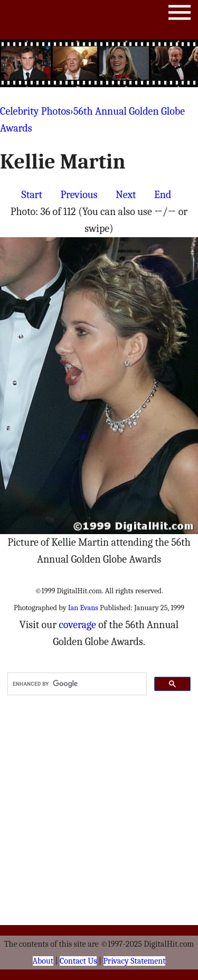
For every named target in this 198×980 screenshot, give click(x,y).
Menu (180, 15)
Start (32, 195)
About (43, 961)
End (163, 195)
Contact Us (78, 961)
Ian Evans (83, 608)
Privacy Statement (135, 961)
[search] (76, 684)
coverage (77, 625)
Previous (79, 195)
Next (126, 195)
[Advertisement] (99, 63)
